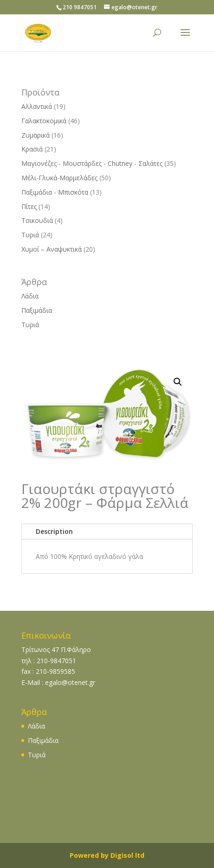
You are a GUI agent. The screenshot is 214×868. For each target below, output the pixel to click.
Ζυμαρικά (36, 135)
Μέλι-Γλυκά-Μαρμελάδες (59, 178)
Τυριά (30, 235)
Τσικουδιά (37, 220)
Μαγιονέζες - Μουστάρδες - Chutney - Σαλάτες (92, 163)
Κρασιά (32, 149)
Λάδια (30, 296)
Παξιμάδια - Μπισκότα (55, 192)
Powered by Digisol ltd (107, 855)
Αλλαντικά (37, 106)
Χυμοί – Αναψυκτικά (52, 249)
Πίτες (29, 206)
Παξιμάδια (37, 310)
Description (54, 531)
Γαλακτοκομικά (44, 121)
